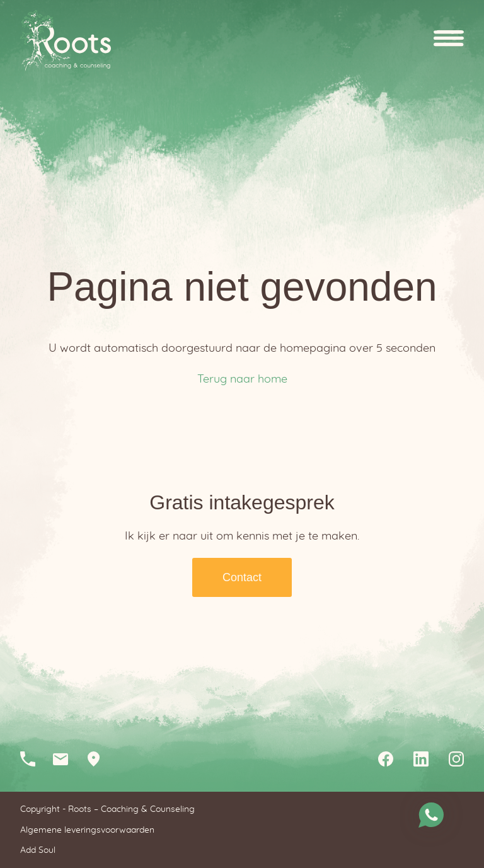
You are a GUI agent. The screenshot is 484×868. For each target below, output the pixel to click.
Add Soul (38, 850)
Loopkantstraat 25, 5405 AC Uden (98, 759)
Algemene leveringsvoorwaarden (87, 830)
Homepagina (66, 41)
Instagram (456, 759)
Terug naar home (242, 379)
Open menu (449, 41)
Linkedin (421, 759)
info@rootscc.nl (66, 759)
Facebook (386, 759)
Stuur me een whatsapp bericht (431, 815)
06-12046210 (33, 759)
